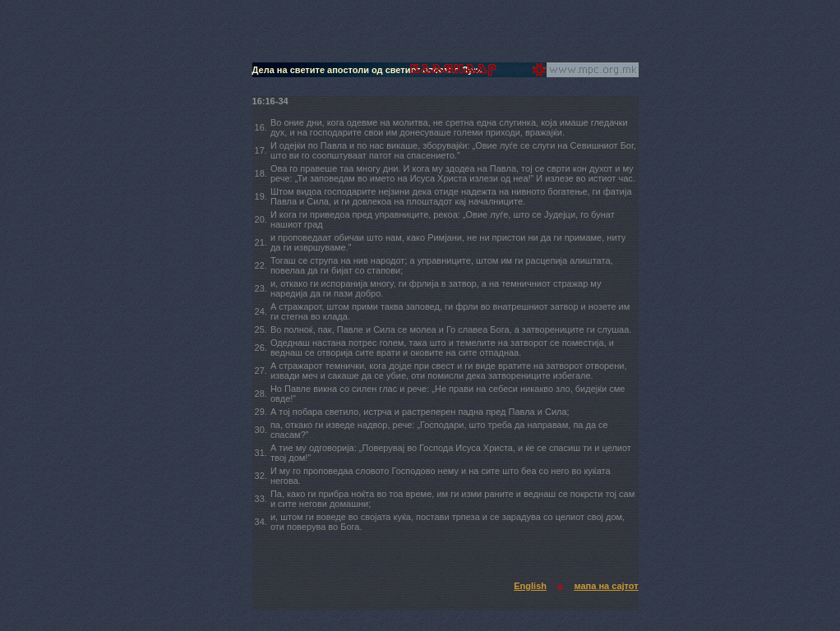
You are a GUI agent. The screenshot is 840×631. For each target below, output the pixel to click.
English (530, 586)
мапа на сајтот (606, 586)
